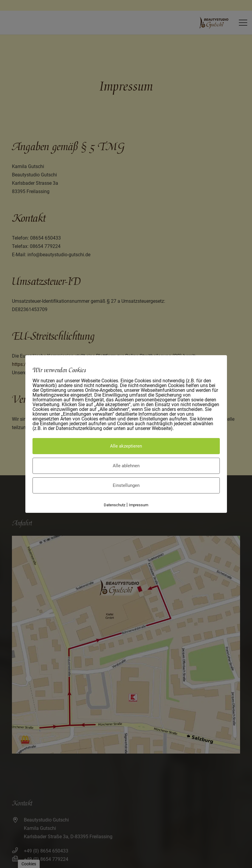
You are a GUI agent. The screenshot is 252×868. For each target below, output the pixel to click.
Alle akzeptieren (126, 446)
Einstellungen (126, 485)
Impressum (139, 505)
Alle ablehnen (126, 466)
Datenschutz (115, 505)
